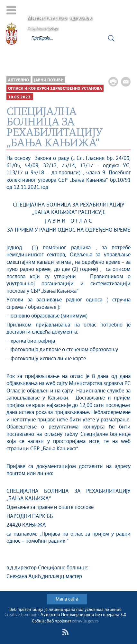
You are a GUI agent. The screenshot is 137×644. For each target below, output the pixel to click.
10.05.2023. (20, 97)
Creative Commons (22, 615)
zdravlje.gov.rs (85, 621)
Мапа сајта (67, 599)
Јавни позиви (49, 80)
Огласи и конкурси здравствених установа (55, 89)
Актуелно (18, 80)
